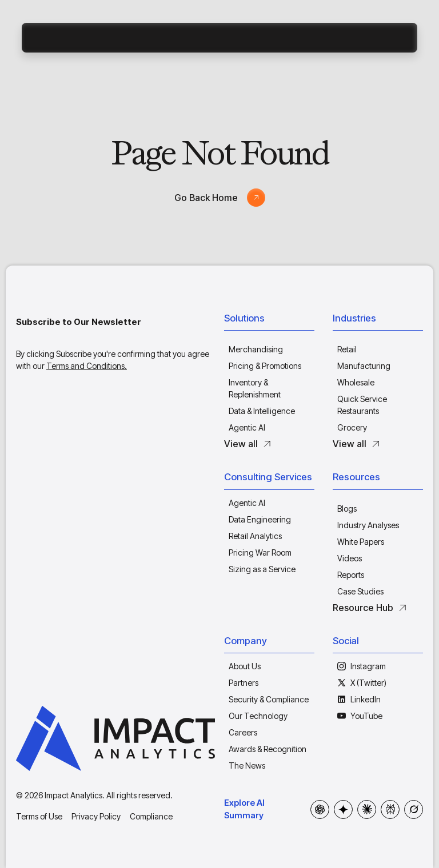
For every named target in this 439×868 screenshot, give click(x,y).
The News (247, 765)
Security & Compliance (269, 699)
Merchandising (256, 349)
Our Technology (258, 716)
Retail (347, 349)
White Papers (361, 542)
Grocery (352, 427)
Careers (243, 732)
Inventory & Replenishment (255, 388)
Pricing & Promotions (265, 366)
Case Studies (360, 591)
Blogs (347, 509)
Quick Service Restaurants (362, 405)
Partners (244, 683)
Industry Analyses (368, 525)
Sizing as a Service (262, 569)
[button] (269, 321)
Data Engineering (260, 519)
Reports (351, 575)
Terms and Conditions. (87, 366)
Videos (350, 558)
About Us (245, 666)
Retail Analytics (255, 536)
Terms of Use (39, 816)
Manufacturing (364, 366)
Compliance (151, 816)
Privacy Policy (96, 816)
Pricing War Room (260, 552)
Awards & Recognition (268, 749)
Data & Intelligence (262, 411)
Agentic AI (247, 427)
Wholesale (356, 382)
